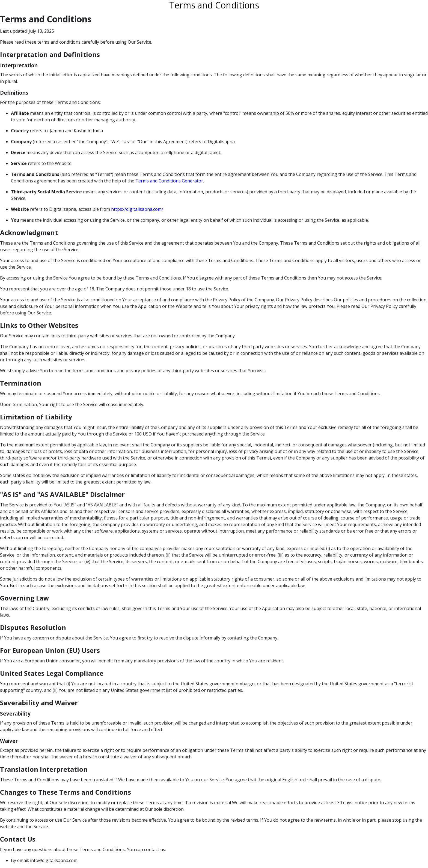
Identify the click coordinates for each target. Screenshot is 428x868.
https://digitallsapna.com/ (137, 209)
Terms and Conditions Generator (169, 181)
